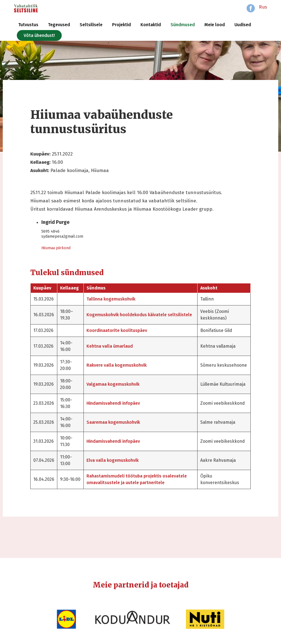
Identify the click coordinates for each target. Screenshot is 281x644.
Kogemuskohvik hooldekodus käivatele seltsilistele (139, 315)
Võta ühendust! (39, 35)
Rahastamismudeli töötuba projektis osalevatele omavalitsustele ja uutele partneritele (137, 479)
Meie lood (215, 25)
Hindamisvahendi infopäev (113, 403)
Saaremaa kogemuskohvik (113, 422)
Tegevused (59, 25)
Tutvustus (28, 25)
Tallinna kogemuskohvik (111, 299)
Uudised (243, 25)
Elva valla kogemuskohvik (113, 460)
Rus (263, 7)
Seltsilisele (91, 25)
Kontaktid (151, 25)
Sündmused (183, 25)
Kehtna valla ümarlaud (110, 346)
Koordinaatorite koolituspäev (117, 330)
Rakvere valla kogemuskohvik (117, 365)
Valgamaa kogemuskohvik (113, 384)
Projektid (121, 25)
